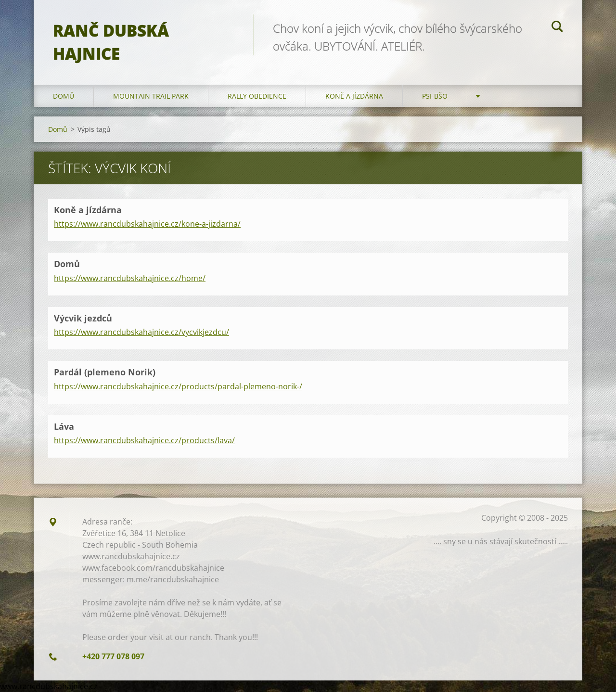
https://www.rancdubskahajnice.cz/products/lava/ (144, 440)
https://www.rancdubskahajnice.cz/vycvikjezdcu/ (141, 332)
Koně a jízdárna (354, 96)
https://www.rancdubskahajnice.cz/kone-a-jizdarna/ (147, 224)
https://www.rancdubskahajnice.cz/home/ (130, 278)
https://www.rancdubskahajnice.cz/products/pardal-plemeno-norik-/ (178, 386)
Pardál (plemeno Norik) (105, 372)
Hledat (557, 28)
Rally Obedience (257, 96)
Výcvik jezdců (83, 318)
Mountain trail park (151, 96)
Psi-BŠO (435, 96)
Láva (64, 426)
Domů (64, 96)
